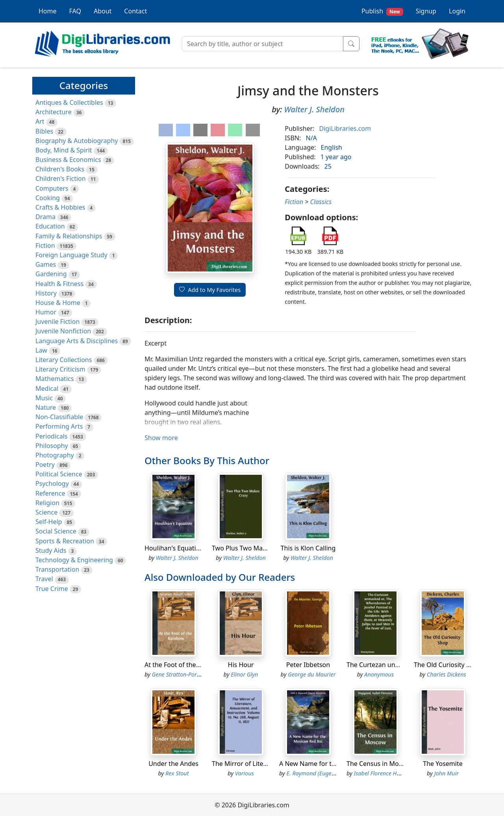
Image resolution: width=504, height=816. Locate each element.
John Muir (447, 773)
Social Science (56, 531)
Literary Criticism (60, 369)
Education (50, 226)
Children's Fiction (61, 178)
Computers (52, 188)
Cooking (48, 198)
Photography (55, 455)
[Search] (263, 44)
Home (48, 11)
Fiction (45, 245)
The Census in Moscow (380, 764)
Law (41, 350)
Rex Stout (177, 773)
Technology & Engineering (74, 560)
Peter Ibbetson (308, 665)
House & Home (58, 303)
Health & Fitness (59, 284)
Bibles (44, 131)
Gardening (51, 274)
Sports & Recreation (65, 541)
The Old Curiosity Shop (447, 665)
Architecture (54, 112)
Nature (46, 407)
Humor (46, 312)
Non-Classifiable (59, 417)
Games (46, 264)
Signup (426, 11)
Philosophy (52, 446)
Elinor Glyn (244, 674)
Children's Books (60, 169)
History (46, 293)
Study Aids (51, 550)
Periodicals (52, 436)
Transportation (57, 569)
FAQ (75, 11)
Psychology (52, 483)
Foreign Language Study (71, 255)
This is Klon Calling (308, 548)
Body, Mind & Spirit (64, 150)
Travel (44, 579)
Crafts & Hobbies (60, 207)
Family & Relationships (69, 236)
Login (457, 11)
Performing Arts (59, 426)
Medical (47, 388)
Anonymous (379, 674)
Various (245, 773)
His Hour (241, 665)
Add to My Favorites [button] (210, 290)
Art (40, 121)
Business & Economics (68, 160)
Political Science (59, 474)
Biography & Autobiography (77, 141)
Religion (47, 503)
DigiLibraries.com (345, 128)
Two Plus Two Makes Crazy (251, 548)
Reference (50, 493)
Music (44, 398)
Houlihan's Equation (174, 548)
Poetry (45, 465)
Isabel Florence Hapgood (385, 773)
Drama (45, 217)
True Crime (52, 589)
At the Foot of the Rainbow (184, 665)
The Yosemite (443, 764)
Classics (321, 202)
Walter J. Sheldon (314, 109)
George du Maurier (312, 674)
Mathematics (55, 379)
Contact (135, 11)
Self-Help (49, 522)
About (103, 11)
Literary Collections (64, 360)
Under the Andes (173, 764)
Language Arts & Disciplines (77, 341)
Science (46, 512)
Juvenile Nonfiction (63, 331)
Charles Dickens (447, 674)
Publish (382, 11)
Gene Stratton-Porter (178, 674)
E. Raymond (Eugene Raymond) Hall (332, 773)
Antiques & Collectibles (69, 102)
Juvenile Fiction (57, 322)
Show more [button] (161, 438)
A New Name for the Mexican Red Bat (334, 764)
